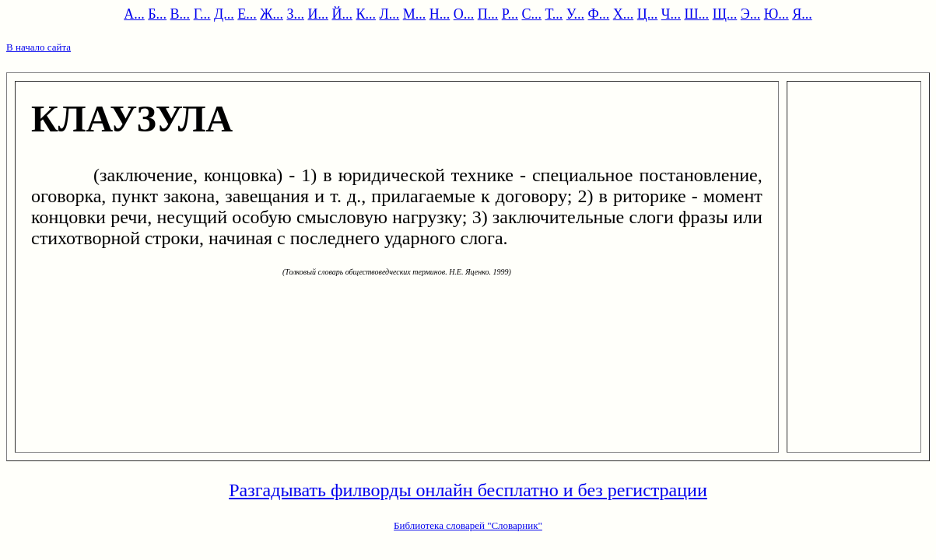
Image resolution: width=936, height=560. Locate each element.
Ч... (671, 14)
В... (181, 14)
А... (134, 14)
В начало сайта (39, 47)
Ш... (696, 14)
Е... (247, 14)
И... (318, 14)
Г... (202, 14)
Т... (554, 14)
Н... (440, 14)
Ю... (776, 14)
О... (464, 14)
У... (575, 14)
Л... (389, 14)
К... (366, 14)
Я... (802, 14)
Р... (510, 14)
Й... (342, 14)
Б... (157, 14)
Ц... (648, 14)
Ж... (272, 14)
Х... (624, 14)
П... (488, 14)
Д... (224, 14)
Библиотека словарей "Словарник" (468, 525)
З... (295, 14)
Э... (750, 14)
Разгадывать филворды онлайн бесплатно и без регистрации (468, 490)
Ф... (599, 14)
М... (415, 14)
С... (531, 14)
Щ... (725, 14)
